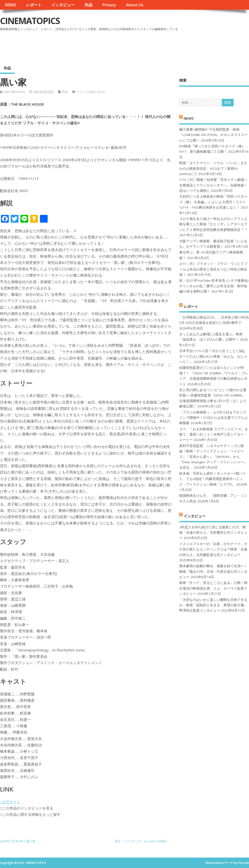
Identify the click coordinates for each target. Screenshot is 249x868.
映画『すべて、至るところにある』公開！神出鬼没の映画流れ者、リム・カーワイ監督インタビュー (213, 588)
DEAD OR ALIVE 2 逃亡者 (19, 841)
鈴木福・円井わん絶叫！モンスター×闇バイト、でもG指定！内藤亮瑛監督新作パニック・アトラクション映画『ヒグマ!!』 (213, 479)
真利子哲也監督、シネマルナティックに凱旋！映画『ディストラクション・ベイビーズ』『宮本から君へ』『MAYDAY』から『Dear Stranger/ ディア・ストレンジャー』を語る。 (213, 457)
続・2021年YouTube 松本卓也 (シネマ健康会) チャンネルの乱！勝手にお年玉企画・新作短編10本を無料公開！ (214, 286)
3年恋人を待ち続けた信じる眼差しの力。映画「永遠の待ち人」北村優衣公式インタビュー (213, 533)
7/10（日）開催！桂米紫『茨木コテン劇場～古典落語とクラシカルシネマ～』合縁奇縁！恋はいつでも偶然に (213, 185)
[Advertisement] (156, 46)
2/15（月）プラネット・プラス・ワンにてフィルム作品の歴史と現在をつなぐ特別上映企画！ (213, 269)
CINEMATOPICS (30, 21)
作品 (89, 5)
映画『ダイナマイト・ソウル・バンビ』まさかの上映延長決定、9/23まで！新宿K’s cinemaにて (213, 168)
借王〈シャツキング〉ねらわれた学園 (140, 841)
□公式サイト (10, 802)
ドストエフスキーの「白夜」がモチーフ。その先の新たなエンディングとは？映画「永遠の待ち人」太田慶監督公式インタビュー (213, 549)
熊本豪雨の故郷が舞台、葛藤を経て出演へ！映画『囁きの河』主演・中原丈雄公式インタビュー (213, 571)
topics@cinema (14, 92)
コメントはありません (91, 92)
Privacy (109, 5)
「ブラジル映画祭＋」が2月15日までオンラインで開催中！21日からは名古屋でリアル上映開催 (213, 418)
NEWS (10, 5)
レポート (34, 5)
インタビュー (63, 5)
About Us (135, 5)
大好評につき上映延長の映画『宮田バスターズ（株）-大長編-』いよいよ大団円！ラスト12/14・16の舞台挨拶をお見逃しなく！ (213, 202)
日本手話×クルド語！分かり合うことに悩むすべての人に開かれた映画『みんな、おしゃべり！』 (213, 356)
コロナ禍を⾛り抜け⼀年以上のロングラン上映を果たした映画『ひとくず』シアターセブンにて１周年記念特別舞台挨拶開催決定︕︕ (213, 224)
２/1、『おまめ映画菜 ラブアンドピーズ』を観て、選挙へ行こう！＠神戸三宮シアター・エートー (214, 434)
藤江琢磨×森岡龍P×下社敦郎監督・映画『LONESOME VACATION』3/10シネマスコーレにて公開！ (213, 135)
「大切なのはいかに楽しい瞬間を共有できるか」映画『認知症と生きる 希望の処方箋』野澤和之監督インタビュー (213, 605)
